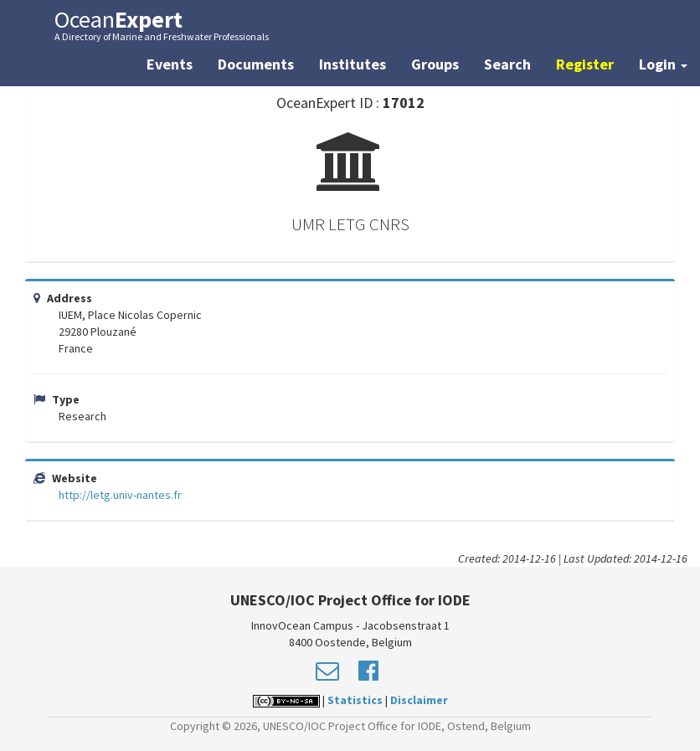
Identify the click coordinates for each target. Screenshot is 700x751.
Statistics (355, 700)
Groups (435, 64)
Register (585, 64)
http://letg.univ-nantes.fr (120, 495)
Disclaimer (419, 700)
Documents (256, 64)
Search (507, 64)
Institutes (353, 64)
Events (170, 64)
